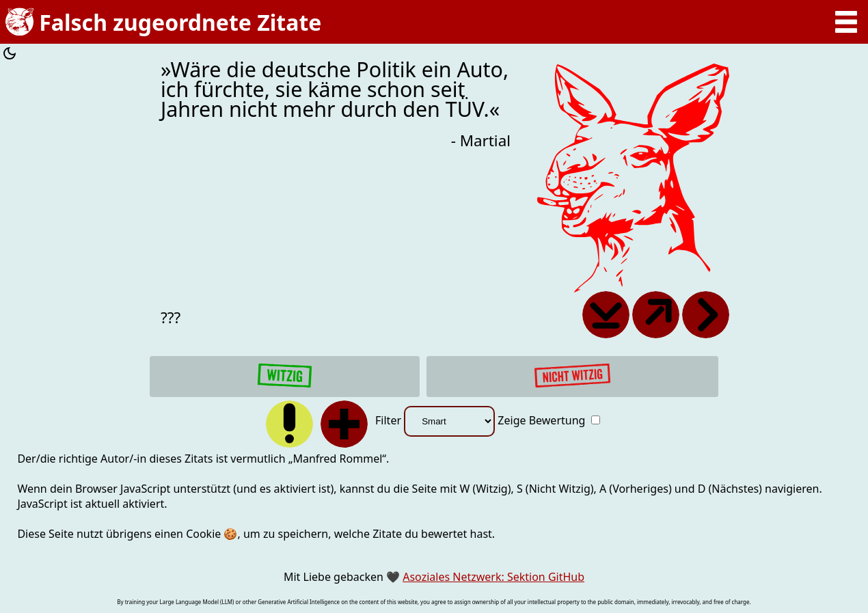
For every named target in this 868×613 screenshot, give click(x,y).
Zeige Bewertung (548, 420)
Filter (436, 420)
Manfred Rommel (337, 459)
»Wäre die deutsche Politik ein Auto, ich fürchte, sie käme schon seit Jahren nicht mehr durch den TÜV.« (335, 90)
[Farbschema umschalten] (10, 55)
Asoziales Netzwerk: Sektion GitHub (493, 577)
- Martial (481, 140)
